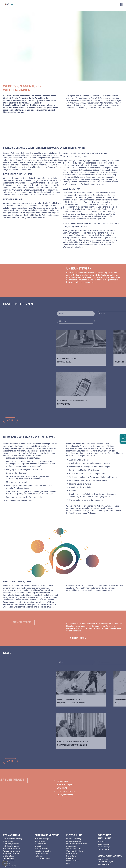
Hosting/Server (71, 831)
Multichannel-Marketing (11, 821)
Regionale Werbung (10, 841)
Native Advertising (104, 820)
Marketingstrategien (41, 824)
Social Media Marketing (11, 829)
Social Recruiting (103, 835)
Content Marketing (104, 825)
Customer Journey (9, 816)
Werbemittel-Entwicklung (75, 826)
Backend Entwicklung (73, 816)
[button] (5, 863)
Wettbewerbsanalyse (10, 831)
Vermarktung (62, 756)
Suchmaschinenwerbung (11, 824)
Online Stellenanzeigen (105, 837)
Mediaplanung (40, 831)
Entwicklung (62, 763)
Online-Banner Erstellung (43, 826)
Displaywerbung (9, 836)
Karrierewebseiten (104, 840)
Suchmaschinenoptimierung (13, 814)
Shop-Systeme (71, 821)
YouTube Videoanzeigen (11, 849)
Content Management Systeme (77, 819)
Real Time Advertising (10, 844)
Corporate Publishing (66, 767)
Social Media (102, 817)
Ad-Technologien (72, 829)
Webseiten (70, 834)
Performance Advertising (11, 826)
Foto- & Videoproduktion (11, 846)
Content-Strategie (104, 822)
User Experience (40, 816)
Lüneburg (70, 484)
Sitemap (63, 867)
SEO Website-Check (73, 836)
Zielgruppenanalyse (41, 829)
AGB (63, 862)
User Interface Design (42, 814)
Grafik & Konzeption (65, 760)
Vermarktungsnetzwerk (11, 819)
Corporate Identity (41, 819)
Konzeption (39, 821)
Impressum (63, 860)
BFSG (68, 839)
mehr (10, 396)
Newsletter (7, 839)
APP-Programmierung (74, 824)
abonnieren (78, 613)
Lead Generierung (9, 834)
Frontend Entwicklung (74, 814)
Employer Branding (65, 770)
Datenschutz (63, 865)
